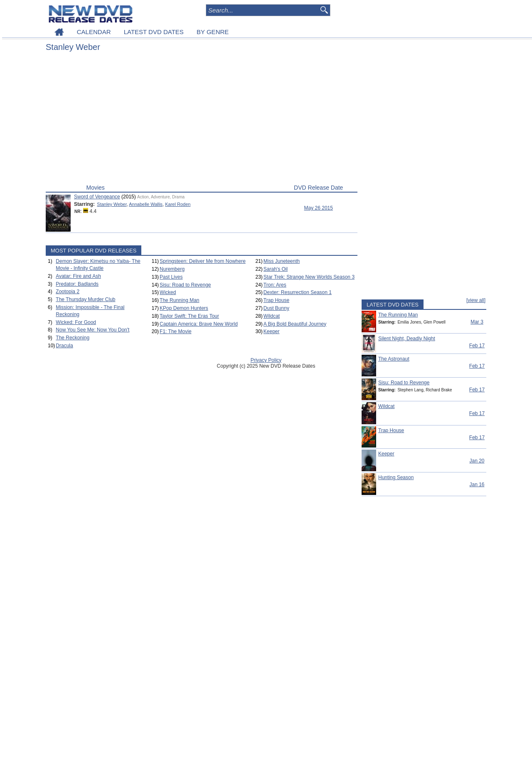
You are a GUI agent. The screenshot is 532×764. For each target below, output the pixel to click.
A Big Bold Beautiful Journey (295, 324)
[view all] (476, 300)
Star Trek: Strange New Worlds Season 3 (309, 277)
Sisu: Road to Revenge (185, 285)
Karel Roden (178, 204)
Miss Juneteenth (282, 261)
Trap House (276, 300)
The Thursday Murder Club (85, 299)
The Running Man (179, 300)
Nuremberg (172, 269)
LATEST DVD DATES (154, 32)
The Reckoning (73, 338)
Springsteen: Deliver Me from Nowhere (203, 261)
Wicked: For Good (76, 322)
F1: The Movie (175, 331)
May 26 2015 (319, 208)
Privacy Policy (266, 360)
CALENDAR (94, 32)
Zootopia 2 (68, 292)
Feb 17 (477, 346)
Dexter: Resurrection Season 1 (298, 292)
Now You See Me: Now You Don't (92, 330)
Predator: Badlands (77, 284)
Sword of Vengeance (97, 197)
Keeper (272, 331)
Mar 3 (477, 322)
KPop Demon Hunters (184, 308)
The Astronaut (394, 359)
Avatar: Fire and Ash (78, 276)
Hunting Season (396, 477)
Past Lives (171, 277)
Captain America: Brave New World (199, 324)
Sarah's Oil (276, 269)
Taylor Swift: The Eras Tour (189, 316)
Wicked (168, 292)
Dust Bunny (276, 308)
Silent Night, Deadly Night (407, 339)
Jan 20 (477, 461)
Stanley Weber (112, 204)
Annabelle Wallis (146, 204)
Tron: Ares (275, 285)
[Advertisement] (202, 120)
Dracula (64, 346)
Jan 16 (477, 485)
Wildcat (272, 316)
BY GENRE (213, 32)
